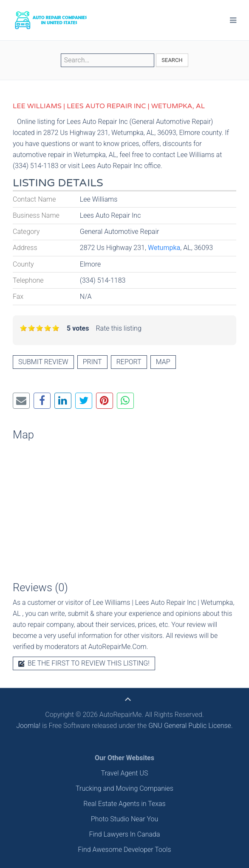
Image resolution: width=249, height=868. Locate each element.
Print (92, 362)
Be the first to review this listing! (84, 663)
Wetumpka (164, 248)
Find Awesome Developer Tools (124, 850)
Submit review (43, 362)
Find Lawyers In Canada (124, 834)
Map (163, 362)
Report (129, 362)
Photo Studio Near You (125, 819)
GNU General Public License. (191, 726)
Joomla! (28, 726)
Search (172, 60)
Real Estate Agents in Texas (124, 804)
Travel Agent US (125, 773)
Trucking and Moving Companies (124, 788)
